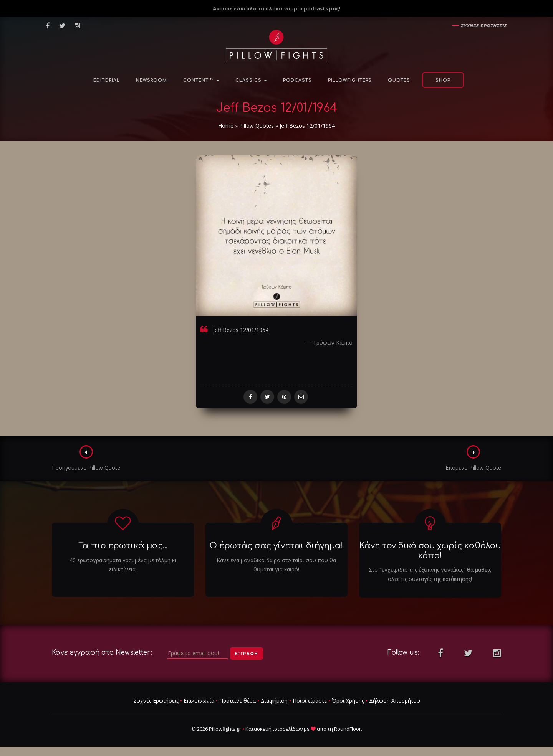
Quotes (399, 80)
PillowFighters (350, 80)
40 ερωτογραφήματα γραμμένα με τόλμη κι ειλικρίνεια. (123, 565)
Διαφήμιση (274, 701)
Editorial (107, 80)
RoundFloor (348, 729)
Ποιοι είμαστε (310, 701)
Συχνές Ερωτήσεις (156, 701)
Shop (443, 80)
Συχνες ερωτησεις (484, 26)
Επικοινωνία (199, 701)
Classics (251, 80)
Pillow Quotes (257, 126)
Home (226, 126)
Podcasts (297, 80)
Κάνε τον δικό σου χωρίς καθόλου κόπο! (430, 551)
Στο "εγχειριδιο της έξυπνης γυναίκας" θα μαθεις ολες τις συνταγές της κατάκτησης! (430, 574)
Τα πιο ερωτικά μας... (123, 546)
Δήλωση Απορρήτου (395, 701)
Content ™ (201, 80)
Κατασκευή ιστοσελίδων (274, 729)
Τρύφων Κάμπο (333, 343)
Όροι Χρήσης (348, 701)
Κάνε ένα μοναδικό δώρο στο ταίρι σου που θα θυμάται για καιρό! (276, 565)
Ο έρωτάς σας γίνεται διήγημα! (276, 546)
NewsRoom (151, 80)
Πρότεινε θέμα (238, 701)
